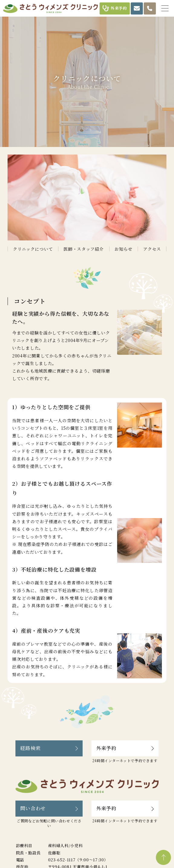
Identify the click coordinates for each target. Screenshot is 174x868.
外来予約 (106, 748)
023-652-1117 (62, 860)
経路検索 (30, 748)
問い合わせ (33, 808)
